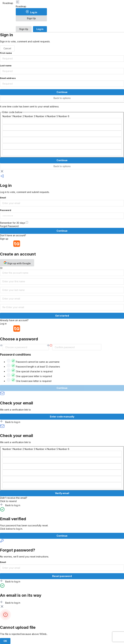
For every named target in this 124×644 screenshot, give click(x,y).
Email (3, 198)
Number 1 (8, 116)
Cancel (7, 48)
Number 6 (64, 116)
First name (6, 53)
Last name (6, 66)
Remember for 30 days (14, 223)
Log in (31, 12)
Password (6, 210)
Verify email (62, 493)
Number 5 (53, 116)
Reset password (62, 576)
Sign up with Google (17, 263)
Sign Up (31, 18)
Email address (8, 78)
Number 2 (19, 116)
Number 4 (41, 116)
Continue (62, 92)
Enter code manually (62, 417)
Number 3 (30, 116)
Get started (62, 316)
